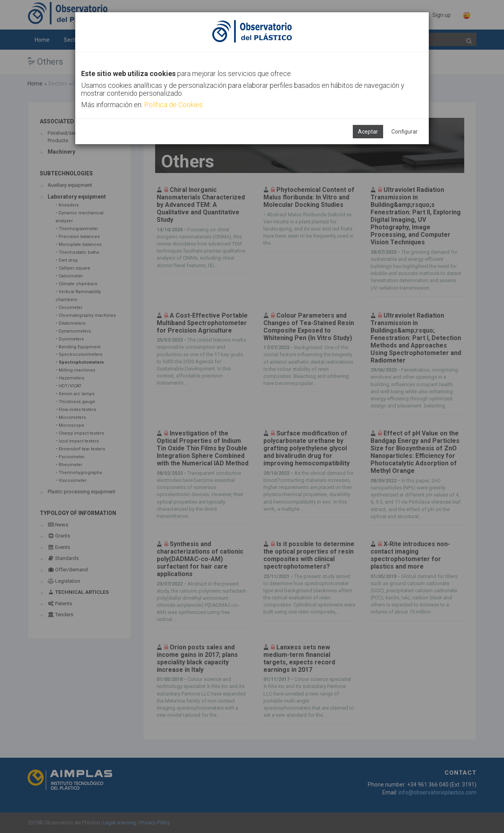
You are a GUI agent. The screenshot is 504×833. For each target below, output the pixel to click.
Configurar (405, 132)
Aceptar (368, 132)
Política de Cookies (173, 105)
